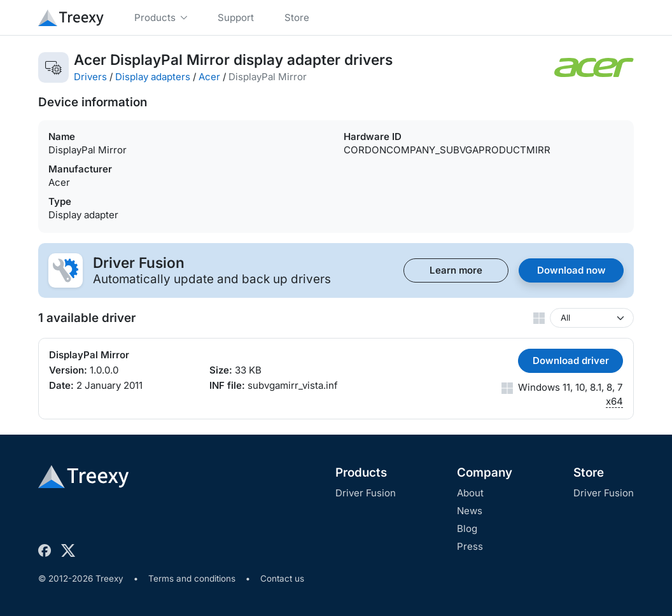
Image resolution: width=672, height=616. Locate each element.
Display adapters (153, 77)
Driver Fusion (366, 493)
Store (589, 472)
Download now (571, 270)
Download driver (571, 360)
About (470, 493)
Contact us (282, 578)
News (470, 511)
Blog (467, 528)
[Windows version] (592, 318)
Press (470, 546)
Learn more (456, 270)
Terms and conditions (192, 578)
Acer (209, 77)
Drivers (90, 77)
